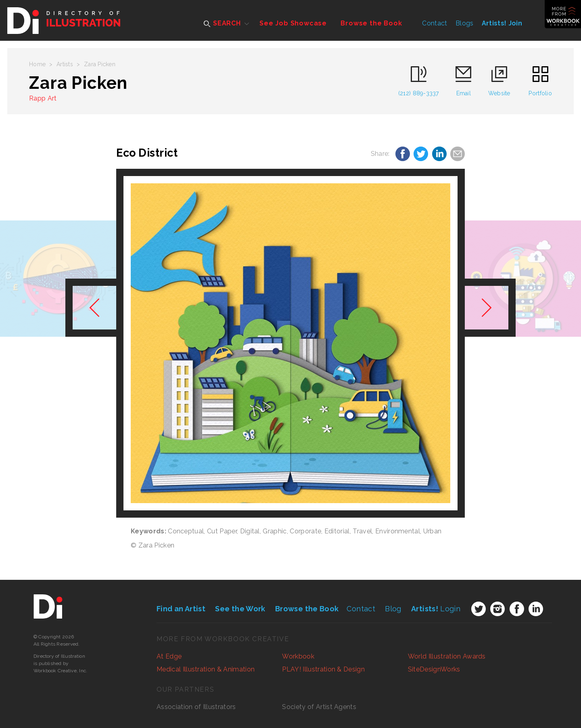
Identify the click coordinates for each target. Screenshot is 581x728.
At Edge (169, 656)
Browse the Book (371, 23)
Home (37, 64)
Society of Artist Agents (319, 707)
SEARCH (222, 23)
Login (436, 609)
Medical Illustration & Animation (206, 669)
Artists (65, 64)
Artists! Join (502, 23)
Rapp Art (43, 98)
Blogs (465, 23)
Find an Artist (181, 609)
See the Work (240, 609)
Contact (435, 23)
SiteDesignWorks (434, 669)
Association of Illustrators (196, 707)
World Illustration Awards (447, 656)
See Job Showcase (293, 23)
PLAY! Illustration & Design (323, 669)
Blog (393, 609)
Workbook (298, 656)
